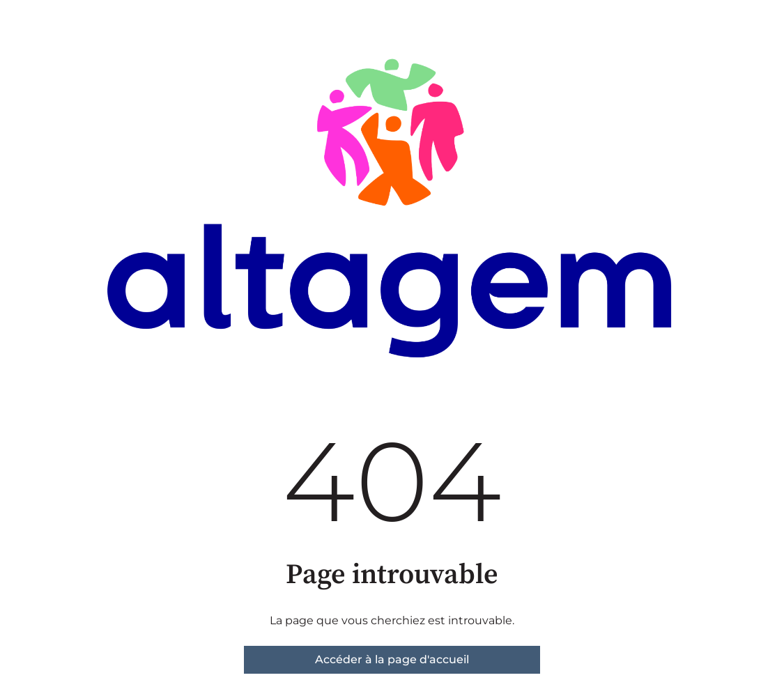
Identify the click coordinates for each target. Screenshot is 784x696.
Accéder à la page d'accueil (392, 659)
